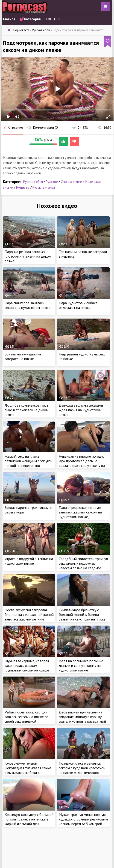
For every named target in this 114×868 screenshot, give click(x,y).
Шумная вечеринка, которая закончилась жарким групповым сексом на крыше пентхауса (27, 668)
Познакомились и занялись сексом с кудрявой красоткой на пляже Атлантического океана (82, 770)
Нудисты (23, 187)
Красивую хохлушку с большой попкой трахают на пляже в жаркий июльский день (29, 819)
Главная (9, 19)
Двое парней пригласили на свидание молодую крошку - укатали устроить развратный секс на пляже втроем (82, 719)
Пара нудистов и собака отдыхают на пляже (78, 305)
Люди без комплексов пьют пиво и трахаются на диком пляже (26, 410)
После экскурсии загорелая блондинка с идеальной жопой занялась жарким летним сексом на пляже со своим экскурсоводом (29, 619)
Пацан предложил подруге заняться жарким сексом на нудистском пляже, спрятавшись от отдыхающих (82, 514)
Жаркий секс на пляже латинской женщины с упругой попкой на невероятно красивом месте (28, 463)
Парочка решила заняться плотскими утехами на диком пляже (28, 256)
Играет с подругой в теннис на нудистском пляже (29, 561)
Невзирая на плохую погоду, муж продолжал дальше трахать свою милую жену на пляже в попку (82, 463)
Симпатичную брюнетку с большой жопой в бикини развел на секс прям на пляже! (83, 614)
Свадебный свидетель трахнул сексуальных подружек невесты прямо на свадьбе (83, 563)
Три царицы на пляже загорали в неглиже (83, 254)
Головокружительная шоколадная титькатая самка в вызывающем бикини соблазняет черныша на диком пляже (29, 773)
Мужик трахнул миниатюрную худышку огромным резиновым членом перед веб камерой (83, 819)
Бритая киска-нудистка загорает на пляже (23, 356)
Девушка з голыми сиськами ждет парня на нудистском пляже (81, 410)
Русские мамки (44, 187)
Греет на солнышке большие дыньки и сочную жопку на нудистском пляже (81, 665)
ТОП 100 (53, 19)
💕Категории (30, 19)
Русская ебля (33, 182)
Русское (52, 182)
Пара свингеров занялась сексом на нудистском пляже (28, 305)
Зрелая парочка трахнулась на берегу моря (29, 510)
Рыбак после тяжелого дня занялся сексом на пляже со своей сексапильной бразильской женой (26, 719)
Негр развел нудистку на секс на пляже (82, 356)
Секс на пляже (71, 182)
